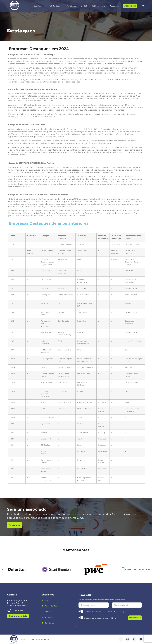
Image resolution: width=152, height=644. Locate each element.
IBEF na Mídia (99, 6)
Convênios (71, 6)
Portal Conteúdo (54, 6)
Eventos (38, 6)
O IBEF (84, 6)
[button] (143, 6)
